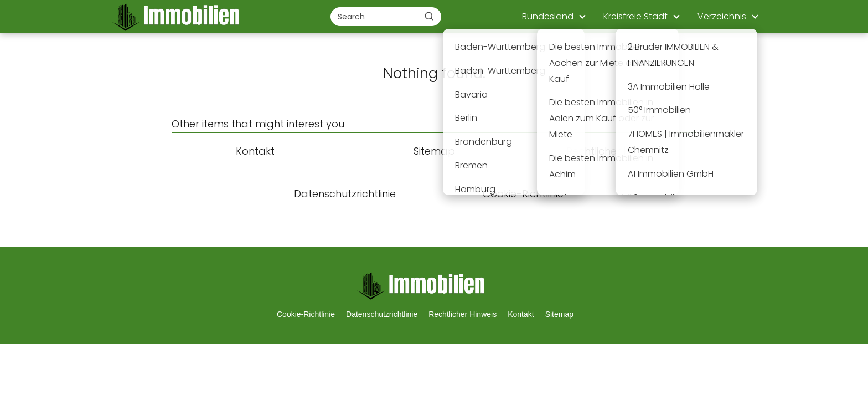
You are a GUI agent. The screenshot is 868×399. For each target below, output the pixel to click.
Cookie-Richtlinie (306, 314)
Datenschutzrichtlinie (382, 314)
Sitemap (559, 314)
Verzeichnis (722, 16)
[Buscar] (429, 16)
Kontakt (521, 314)
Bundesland (548, 16)
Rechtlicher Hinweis (463, 314)
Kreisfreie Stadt (635, 16)
